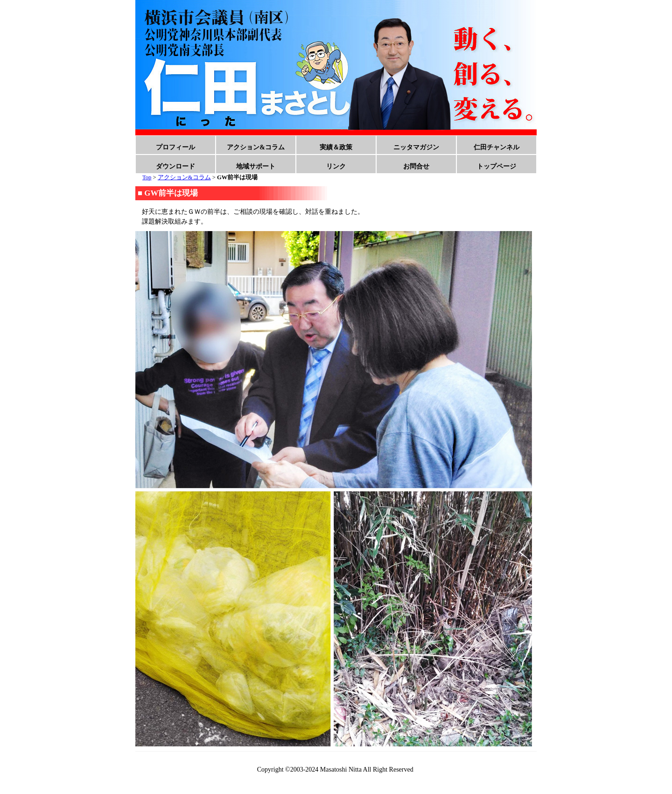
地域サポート (256, 166)
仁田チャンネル (497, 147)
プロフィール (175, 147)
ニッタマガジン (416, 147)
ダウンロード (175, 166)
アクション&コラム (256, 147)
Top (147, 177)
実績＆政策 (336, 147)
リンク (336, 166)
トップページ (497, 166)
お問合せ (416, 166)
